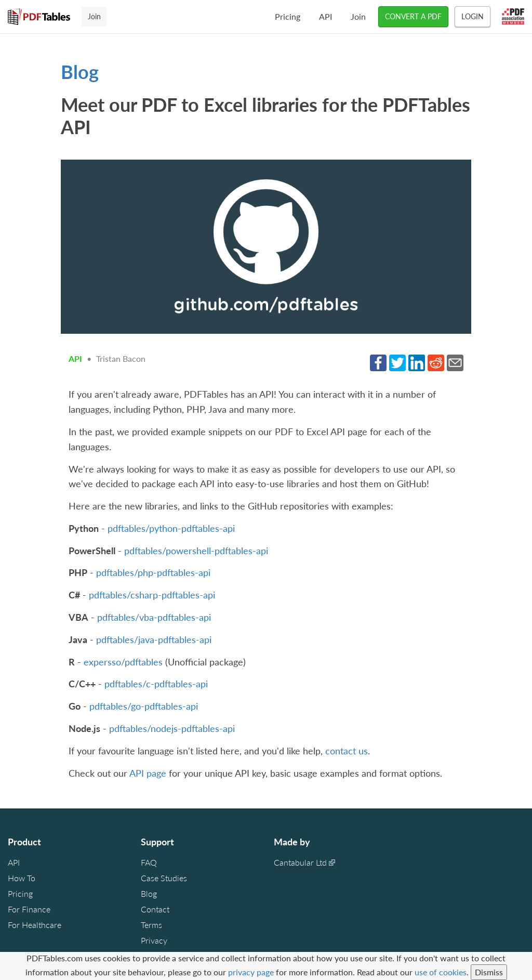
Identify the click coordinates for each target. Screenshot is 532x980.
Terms (151, 925)
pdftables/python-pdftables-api (171, 528)
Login (473, 16)
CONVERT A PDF (413, 16)
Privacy (154, 940)
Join (358, 16)
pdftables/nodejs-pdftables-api (172, 728)
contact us (347, 751)
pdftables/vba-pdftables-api (154, 617)
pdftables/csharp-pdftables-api (152, 595)
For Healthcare (35, 925)
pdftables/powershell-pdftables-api (196, 551)
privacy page (251, 972)
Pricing (288, 16)
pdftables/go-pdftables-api (144, 706)
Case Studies (164, 878)
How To (22, 878)
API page (148, 773)
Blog (80, 72)
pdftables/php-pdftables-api (153, 572)
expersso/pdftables (123, 662)
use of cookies (441, 972)
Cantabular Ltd (300, 862)
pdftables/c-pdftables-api (156, 684)
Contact (155, 909)
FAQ (149, 862)
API (325, 16)
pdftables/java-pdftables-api (154, 639)
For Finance (29, 909)
